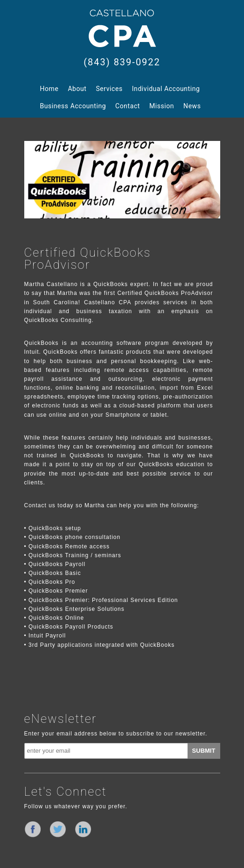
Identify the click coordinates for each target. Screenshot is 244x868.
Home (49, 89)
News (192, 106)
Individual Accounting (166, 89)
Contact (128, 106)
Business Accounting (73, 106)
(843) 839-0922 (122, 62)
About (77, 89)
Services (109, 89)
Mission (162, 106)
